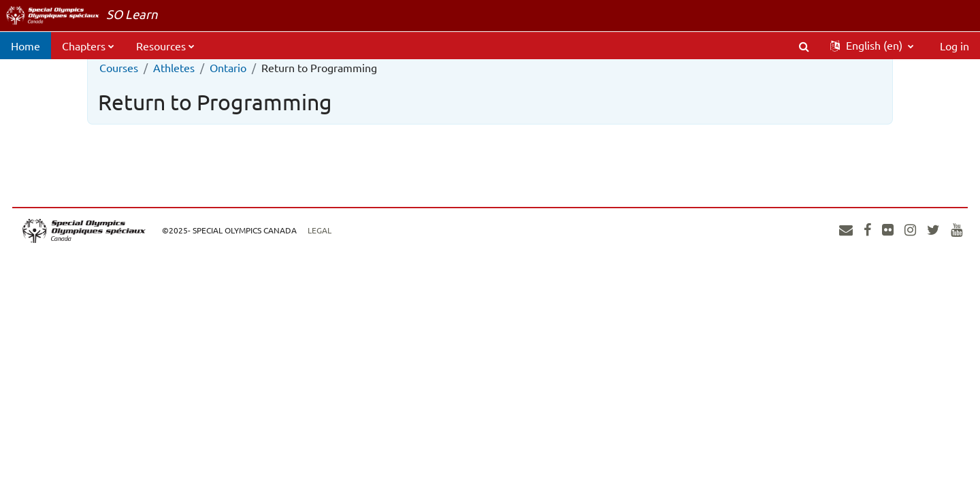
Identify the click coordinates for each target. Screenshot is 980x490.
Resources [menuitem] (161, 46)
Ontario (228, 67)
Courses (119, 67)
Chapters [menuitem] (84, 46)
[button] (804, 46)
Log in (954, 46)
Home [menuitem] (26, 46)
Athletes (174, 67)
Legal (349, 230)
